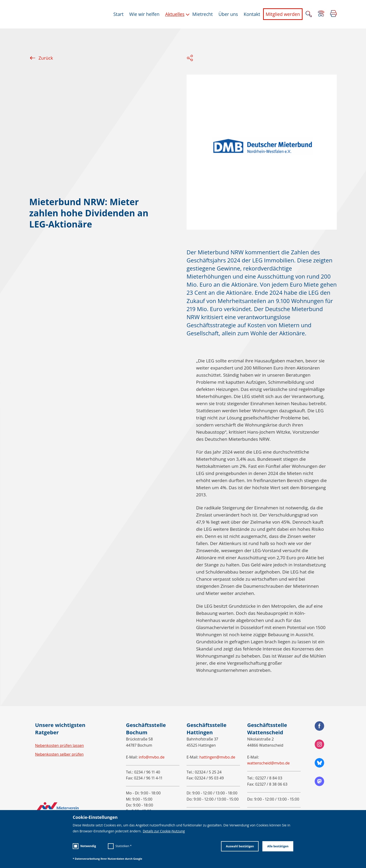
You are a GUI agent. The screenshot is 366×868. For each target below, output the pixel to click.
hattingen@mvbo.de (217, 757)
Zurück (41, 58)
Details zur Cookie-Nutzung (164, 831)
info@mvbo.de (152, 757)
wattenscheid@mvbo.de (268, 763)
